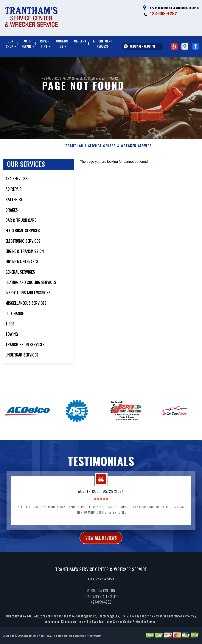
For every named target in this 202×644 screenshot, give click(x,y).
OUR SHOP (10, 44)
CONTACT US (62, 44)
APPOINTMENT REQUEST (102, 44)
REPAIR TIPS (45, 44)
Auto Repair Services (101, 582)
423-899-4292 (163, 13)
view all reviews (101, 541)
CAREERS (80, 41)
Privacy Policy (93, 639)
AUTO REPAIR (26, 44)
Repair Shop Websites (37, 639)
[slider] (101, 501)
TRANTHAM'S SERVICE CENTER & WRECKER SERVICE (108, 149)
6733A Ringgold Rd (75, 78)
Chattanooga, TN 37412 (103, 78)
